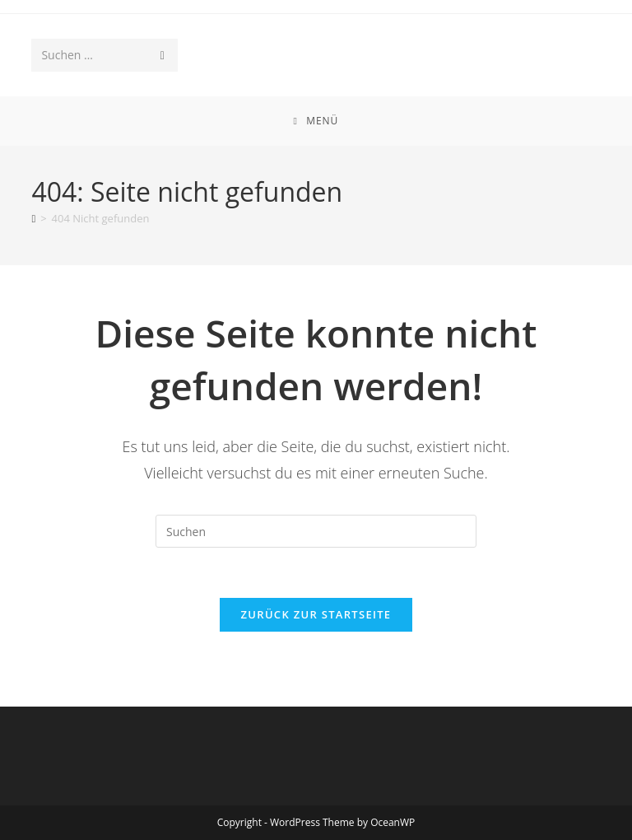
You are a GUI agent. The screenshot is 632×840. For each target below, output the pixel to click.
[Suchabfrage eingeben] (316, 531)
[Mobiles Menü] (316, 121)
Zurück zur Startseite (316, 614)
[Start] (33, 218)
